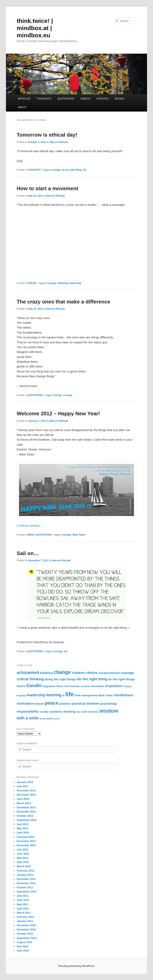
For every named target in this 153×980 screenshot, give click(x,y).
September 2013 (27, 820)
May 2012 (23, 858)
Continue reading (30, 525)
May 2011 (23, 904)
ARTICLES (24, 99)
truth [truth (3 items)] (84, 712)
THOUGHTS (44, 99)
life (85, 170)
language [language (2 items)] (21, 695)
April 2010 (23, 951)
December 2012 (26, 841)
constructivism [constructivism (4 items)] (109, 673)
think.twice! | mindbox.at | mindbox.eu (35, 28)
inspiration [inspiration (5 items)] (114, 686)
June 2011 (23, 900)
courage (56, 170)
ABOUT (22, 107)
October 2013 (25, 816)
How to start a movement (48, 188)
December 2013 (26, 807)
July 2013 (23, 824)
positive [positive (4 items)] (65, 704)
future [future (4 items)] (21, 686)
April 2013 (23, 833)
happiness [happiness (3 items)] (49, 686)
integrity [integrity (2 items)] (127, 686)
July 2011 (23, 896)
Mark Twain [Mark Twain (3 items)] (106, 695)
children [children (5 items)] (78, 673)
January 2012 (25, 875)
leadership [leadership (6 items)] (36, 695)
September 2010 (27, 938)
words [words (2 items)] (43, 719)
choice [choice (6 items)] (92, 673)
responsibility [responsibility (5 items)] (28, 712)
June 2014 (23, 799)
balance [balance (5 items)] (46, 673)
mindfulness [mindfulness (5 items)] (124, 695)
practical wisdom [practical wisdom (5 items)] (85, 704)
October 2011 (25, 887)
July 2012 (23, 849)
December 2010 (26, 925)
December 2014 (26, 795)
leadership (75, 283)
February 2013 (25, 837)
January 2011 (25, 921)
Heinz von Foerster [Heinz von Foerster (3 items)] (68, 686)
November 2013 (26, 812)
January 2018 (25, 782)
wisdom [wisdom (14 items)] (109, 711)
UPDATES (102, 99)
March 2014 (24, 803)
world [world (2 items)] (56, 719)
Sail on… (28, 553)
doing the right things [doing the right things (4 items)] (61, 679)
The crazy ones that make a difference (64, 302)
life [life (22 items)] (70, 694)
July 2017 (23, 786)
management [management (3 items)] (90, 695)
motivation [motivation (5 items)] (25, 704)
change (58, 395)
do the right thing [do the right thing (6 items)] (92, 679)
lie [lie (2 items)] (63, 695)
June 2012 (23, 854)
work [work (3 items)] (50, 719)
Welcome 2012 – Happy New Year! (58, 414)
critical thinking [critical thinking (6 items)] (30, 679)
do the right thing (72, 170)
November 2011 (26, 883)
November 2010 (26, 929)
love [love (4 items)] (78, 695)
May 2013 (23, 828)
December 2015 (26, 790)
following (63, 283)
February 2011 (25, 917)
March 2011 (24, 913)
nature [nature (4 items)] (39, 704)
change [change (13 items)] (62, 672)
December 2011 (26, 879)
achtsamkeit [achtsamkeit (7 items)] (28, 673)
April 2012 (23, 862)
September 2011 (27, 892)
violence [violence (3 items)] (93, 712)
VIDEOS (85, 99)
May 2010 (23, 946)
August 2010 (24, 942)
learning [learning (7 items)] (54, 695)
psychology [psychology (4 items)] (108, 704)
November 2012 (26, 845)
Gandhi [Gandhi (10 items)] (34, 686)
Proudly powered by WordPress (76, 966)
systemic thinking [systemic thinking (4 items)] (62, 712)
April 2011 (23, 909)
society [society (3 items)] (44, 712)
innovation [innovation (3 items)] (98, 686)
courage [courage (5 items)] (127, 673)
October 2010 (25, 934)
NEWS (31, 535)
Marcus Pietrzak (59, 142)
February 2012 (25, 871)
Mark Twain (79, 535)
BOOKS (119, 99)
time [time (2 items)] (78, 712)
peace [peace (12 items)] (52, 703)
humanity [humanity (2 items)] (86, 686)
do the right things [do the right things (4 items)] (122, 679)
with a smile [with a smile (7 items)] (28, 718)
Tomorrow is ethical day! (47, 135)
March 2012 (24, 866)
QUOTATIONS (66, 99)
